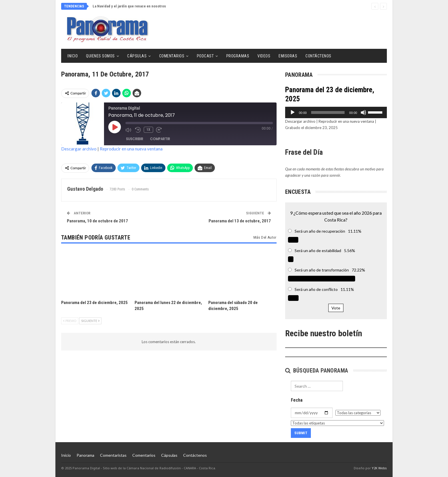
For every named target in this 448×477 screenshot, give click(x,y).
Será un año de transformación (322, 270)
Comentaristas (113, 455)
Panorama (85, 455)
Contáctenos (318, 56)
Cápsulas (137, 56)
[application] (336, 112)
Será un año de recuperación (320, 231)
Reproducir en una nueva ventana (131, 149)
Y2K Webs (379, 468)
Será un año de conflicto (316, 289)
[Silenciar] (363, 112)
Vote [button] (336, 308)
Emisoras (288, 56)
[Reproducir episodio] (115, 127)
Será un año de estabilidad (318, 250)
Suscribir (135, 139)
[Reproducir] (293, 112)
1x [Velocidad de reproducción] (148, 130)
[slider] (328, 112)
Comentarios (172, 56)
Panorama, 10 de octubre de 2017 (97, 221)
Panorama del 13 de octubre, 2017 (240, 221)
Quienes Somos (100, 56)
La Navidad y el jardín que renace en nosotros (129, 6)
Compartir (160, 139)
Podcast (205, 56)
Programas (238, 56)
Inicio (73, 56)
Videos (264, 56)
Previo (70, 321)
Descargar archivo (79, 149)
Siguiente (90, 321)
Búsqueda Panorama (317, 371)
